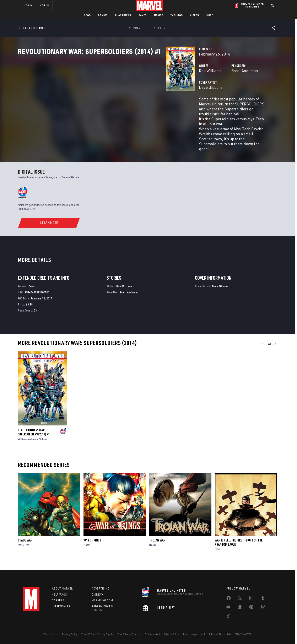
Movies (159, 15)
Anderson (33, 445)
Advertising (101, 588)
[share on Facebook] (229, 599)
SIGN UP (44, 5)
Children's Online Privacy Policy (162, 634)
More (210, 15)
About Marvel (62, 588)
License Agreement (194, 634)
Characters (123, 15)
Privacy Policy (70, 634)
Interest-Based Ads (220, 634)
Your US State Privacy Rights (97, 634)
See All (269, 350)
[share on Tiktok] (228, 617)
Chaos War (25, 546)
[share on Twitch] (263, 608)
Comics (103, 15)
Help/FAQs (60, 595)
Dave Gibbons (107, 106)
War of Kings (92, 546)
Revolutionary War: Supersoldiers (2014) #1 (34, 438)
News (87, 15)
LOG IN (28, 5)
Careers (58, 600)
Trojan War (157, 546)
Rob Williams (107, 89)
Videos (194, 15)
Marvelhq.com (102, 600)
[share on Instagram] (251, 599)
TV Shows (177, 15)
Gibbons (43, 445)
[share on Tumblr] (263, 599)
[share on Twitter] (240, 599)
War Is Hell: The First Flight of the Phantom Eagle (239, 548)
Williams (23, 445)
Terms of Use (51, 634)
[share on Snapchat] (240, 608)
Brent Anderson (193, 89)
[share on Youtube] (228, 608)
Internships (61, 606)
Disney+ (98, 595)
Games (143, 15)
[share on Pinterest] (251, 608)
